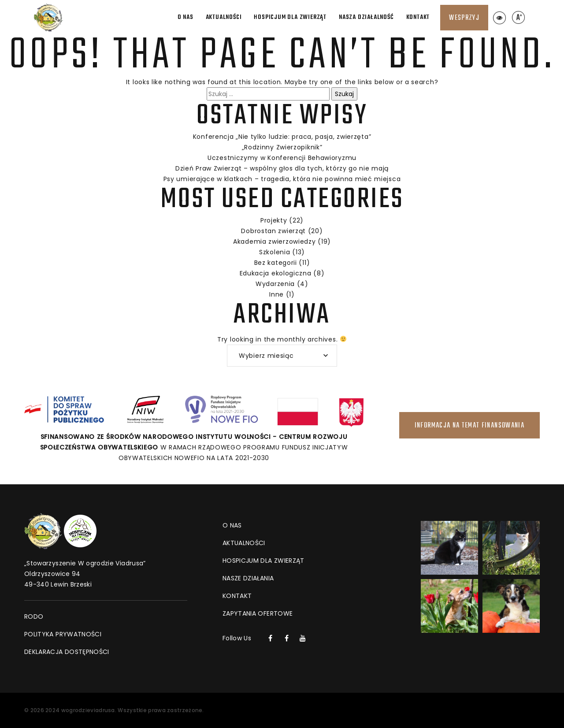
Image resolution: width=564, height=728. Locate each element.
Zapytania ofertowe (258, 613)
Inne (276, 294)
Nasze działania (248, 578)
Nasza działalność (366, 17)
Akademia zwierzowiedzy (274, 241)
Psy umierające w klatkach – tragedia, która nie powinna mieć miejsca (282, 179)
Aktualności (224, 17)
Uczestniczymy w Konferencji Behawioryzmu (282, 158)
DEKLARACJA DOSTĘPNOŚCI (67, 652)
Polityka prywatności (63, 634)
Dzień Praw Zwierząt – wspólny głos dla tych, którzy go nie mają (282, 168)
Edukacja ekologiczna (276, 273)
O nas (186, 17)
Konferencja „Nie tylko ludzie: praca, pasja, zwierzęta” (282, 137)
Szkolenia (275, 252)
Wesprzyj (464, 18)
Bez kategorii (276, 263)
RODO (34, 617)
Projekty (274, 220)
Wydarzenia (275, 284)
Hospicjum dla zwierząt (290, 17)
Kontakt (418, 17)
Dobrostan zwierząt (273, 231)
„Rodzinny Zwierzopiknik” (282, 147)
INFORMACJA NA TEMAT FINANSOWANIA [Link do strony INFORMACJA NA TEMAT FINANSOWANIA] (469, 426)
